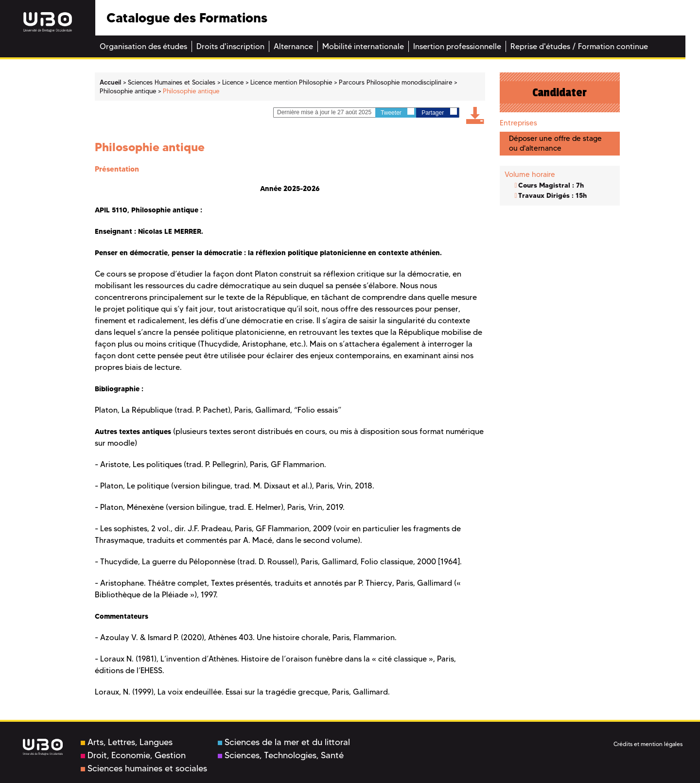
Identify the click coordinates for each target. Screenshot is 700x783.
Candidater (560, 92)
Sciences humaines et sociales (144, 768)
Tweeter (397, 112)
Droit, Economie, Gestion (133, 755)
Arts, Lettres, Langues (127, 742)
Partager (439, 112)
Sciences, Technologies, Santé (281, 755)
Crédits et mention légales (648, 744)
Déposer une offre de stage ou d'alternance (555, 143)
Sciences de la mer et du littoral (284, 742)
